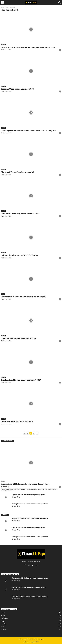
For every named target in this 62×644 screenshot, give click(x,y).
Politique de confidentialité (25, 639)
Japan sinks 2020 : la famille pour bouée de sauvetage (25, 484)
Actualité (3, 45)
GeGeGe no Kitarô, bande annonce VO (18, 421)
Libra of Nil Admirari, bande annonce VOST (20, 214)
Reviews (4, 630)
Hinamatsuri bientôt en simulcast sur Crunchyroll (24, 297)
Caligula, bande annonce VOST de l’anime (20, 255)
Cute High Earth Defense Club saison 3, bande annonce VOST (28, 47)
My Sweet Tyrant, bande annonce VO (18, 172)
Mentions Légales (39, 639)
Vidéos (3, 627)
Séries (3, 615)
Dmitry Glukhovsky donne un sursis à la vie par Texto (30, 504)
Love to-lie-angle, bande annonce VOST (19, 338)
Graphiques (4, 618)
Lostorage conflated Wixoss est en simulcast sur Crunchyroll (28, 130)
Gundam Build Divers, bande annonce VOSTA (21, 380)
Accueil (3, 7)
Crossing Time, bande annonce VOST (17, 89)
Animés (3, 294)
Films (3, 621)
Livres (3, 613)
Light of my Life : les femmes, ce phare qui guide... (29, 495)
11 (34, 433)
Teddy (2, 50)
